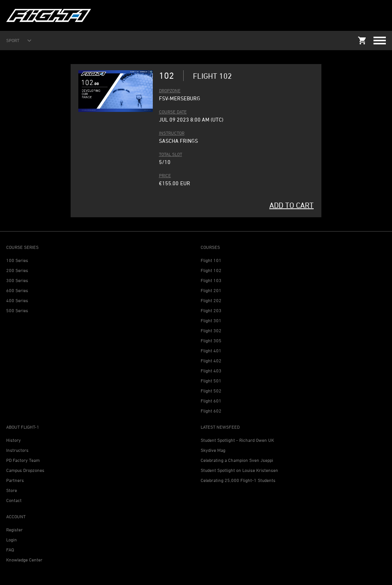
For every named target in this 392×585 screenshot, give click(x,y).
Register (14, 530)
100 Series (17, 260)
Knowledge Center (24, 560)
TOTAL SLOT (171, 154)
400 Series (17, 300)
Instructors (17, 450)
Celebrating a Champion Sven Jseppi (237, 460)
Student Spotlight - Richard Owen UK (237, 440)
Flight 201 (211, 290)
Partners (15, 480)
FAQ (10, 550)
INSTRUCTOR (172, 133)
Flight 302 (211, 331)
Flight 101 (211, 260)
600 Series (17, 290)
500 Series (17, 310)
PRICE (165, 175)
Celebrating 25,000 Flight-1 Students (238, 480)
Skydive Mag (213, 450)
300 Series (17, 280)
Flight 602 (211, 411)
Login (12, 540)
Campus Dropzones (25, 470)
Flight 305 (211, 341)
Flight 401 (211, 351)
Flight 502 (211, 391)
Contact (14, 500)
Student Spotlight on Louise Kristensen (239, 470)
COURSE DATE (173, 112)
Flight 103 (211, 280)
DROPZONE (170, 90)
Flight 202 (211, 300)
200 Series (17, 270)
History (14, 440)
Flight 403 (211, 371)
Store (12, 490)
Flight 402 (211, 361)
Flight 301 (211, 320)
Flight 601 (211, 401)
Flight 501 (211, 381)
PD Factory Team (23, 460)
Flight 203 (211, 310)
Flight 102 (211, 270)
